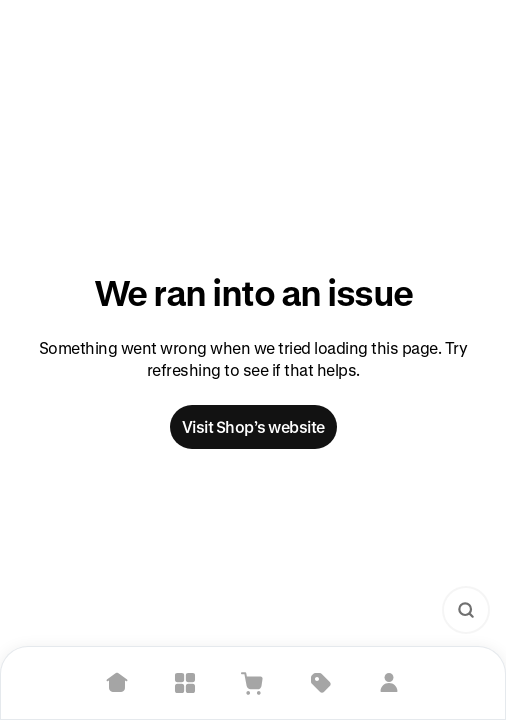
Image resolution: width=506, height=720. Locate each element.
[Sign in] (389, 683)
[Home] (117, 683)
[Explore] (185, 683)
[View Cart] (253, 683)
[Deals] (321, 683)
